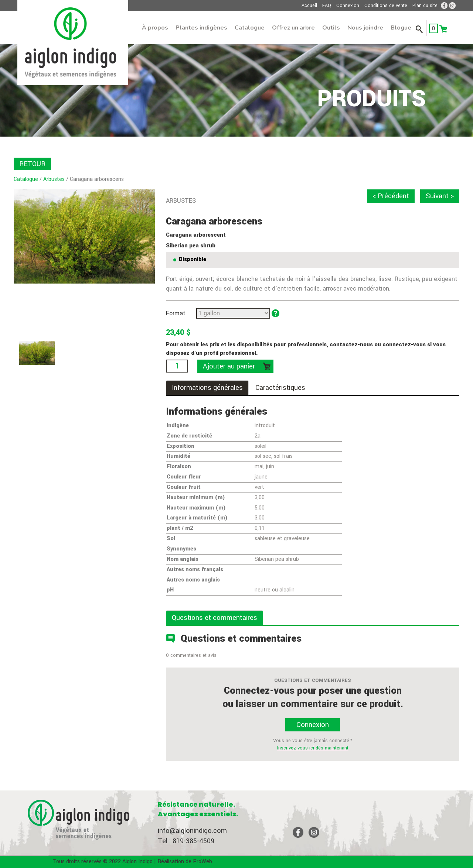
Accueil (309, 6)
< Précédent (391, 196)
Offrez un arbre (293, 28)
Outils (331, 28)
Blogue (401, 28)
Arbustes (54, 179)
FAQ (327, 6)
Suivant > (440, 196)
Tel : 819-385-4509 (186, 841)
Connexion (348, 6)
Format (176, 313)
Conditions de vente (386, 6)
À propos (155, 28)
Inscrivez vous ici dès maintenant (313, 748)
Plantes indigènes (201, 28)
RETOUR (32, 164)
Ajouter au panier (229, 366)
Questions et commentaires (215, 618)
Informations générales (207, 388)
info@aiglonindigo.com (192, 831)
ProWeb (203, 862)
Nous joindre (365, 28)
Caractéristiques (280, 388)
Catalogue (250, 28)
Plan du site (425, 6)
